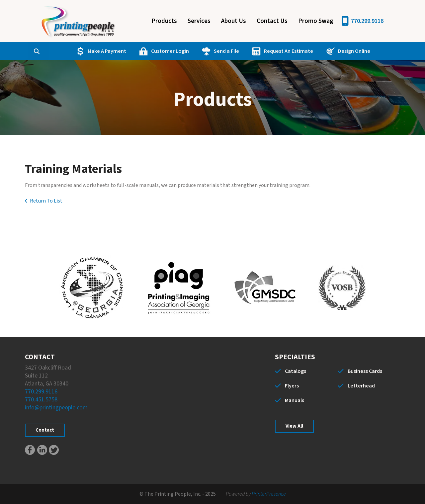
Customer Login (168, 51)
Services (199, 21)
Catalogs (296, 371)
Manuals (295, 400)
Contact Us (272, 21)
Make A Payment (105, 51)
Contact (45, 430)
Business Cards (365, 371)
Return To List (46, 201)
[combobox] (47, 51)
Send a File (225, 51)
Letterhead (361, 386)
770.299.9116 (367, 21)
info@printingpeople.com (56, 408)
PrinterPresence (269, 494)
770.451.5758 (41, 400)
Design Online (352, 51)
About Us (234, 21)
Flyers (292, 386)
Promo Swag (316, 21)
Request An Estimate (287, 51)
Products (164, 21)
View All (294, 426)
